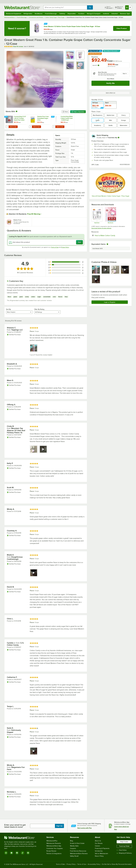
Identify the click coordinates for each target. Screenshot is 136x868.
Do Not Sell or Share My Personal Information (117, 864)
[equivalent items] (107, 244)
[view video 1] (34, 573)
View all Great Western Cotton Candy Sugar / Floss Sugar (111, 196)
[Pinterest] (28, 853)
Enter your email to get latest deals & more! (15, 826)
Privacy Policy (65, 247)
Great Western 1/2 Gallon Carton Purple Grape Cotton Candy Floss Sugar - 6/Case (72, 26)
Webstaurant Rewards (54, 843)
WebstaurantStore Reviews (79, 854)
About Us (98, 841)
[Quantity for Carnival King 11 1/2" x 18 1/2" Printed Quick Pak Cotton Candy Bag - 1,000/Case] (7, 127)
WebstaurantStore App (54, 846)
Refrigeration (28, 14)
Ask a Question (78, 112)
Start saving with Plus (85, 828)
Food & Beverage (51, 14)
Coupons (73, 848)
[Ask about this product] (46, 242)
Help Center (124, 842)
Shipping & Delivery (124, 853)
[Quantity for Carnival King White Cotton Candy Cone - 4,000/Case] (54, 127)
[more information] (119, 138)
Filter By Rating (39, 309)
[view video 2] (106, 270)
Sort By (8, 309)
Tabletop (62, 14)
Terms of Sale (60, 864)
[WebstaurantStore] (22, 838)
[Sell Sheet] (110, 215)
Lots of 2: (96, 65)
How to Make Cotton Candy (111, 235)
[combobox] (65, 7)
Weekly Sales (74, 846)
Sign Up (59, 826)
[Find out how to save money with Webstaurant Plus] (46, 24)
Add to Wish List (110, 93)
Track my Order (124, 846)
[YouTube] (11, 853)
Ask (80, 242)
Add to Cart (13, 127)
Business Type (125, 14)
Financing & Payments (102, 848)
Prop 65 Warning (34, 214)
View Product (122, 28)
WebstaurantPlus (52, 841)
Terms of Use (55, 247)
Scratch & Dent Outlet (77, 843)
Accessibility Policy (94, 864)
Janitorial (106, 14)
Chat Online (122, 850)
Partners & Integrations (54, 854)
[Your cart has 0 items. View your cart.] (128, 7)
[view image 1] (96, 270)
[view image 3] (115, 270)
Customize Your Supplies (55, 848)
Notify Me (110, 83)
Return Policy (99, 856)
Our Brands (99, 843)
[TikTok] (23, 853)
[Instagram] (6, 853)
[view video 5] (96, 279)
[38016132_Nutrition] (97, 215)
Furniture (81, 14)
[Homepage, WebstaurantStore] (22, 7)
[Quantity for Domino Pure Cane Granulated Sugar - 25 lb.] (30, 127)
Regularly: (95, 57)
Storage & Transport (94, 14)
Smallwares (39, 14)
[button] (70, 55)
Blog (72, 841)
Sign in (125, 73)
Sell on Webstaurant (101, 854)
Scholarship (99, 851)
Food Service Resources (78, 851)
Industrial (115, 14)
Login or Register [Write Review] (110, 302)
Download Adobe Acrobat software (101, 228)
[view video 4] (125, 270)
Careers (97, 846)
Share (65, 112)
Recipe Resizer (51, 851)
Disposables (72, 14)
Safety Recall (74, 856)
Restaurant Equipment (14, 14)
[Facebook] (17, 853)
